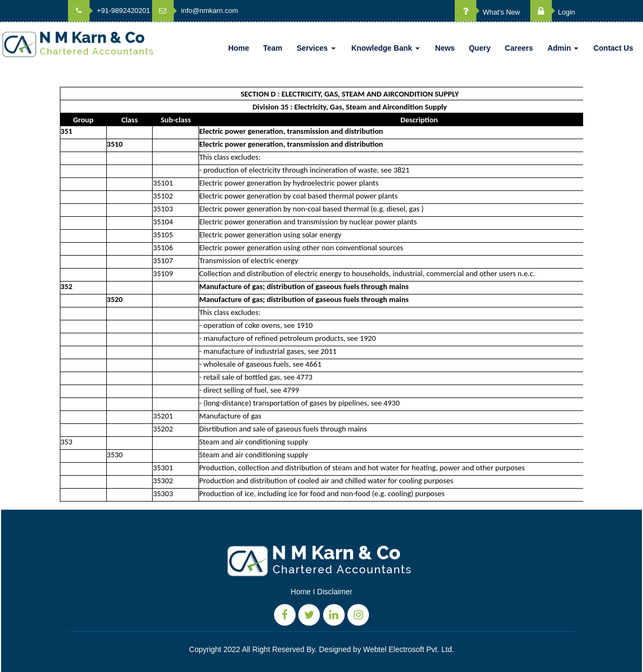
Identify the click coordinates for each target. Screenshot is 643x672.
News (445, 48)
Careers (519, 48)
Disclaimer (335, 592)
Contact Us (613, 48)
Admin (563, 48)
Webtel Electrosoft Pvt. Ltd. (409, 649)
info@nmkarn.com (195, 11)
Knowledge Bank (385, 48)
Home (239, 48)
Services (316, 48)
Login (553, 12)
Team (273, 48)
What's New (487, 12)
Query (480, 48)
